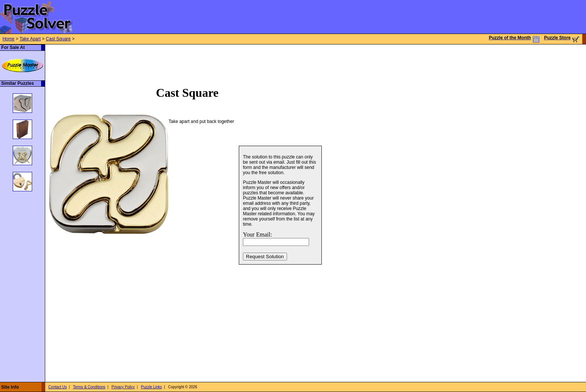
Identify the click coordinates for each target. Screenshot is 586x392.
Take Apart (30, 39)
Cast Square (58, 39)
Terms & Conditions (89, 387)
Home (9, 39)
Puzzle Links (151, 387)
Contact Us (57, 387)
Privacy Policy (123, 387)
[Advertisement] (181, 61)
